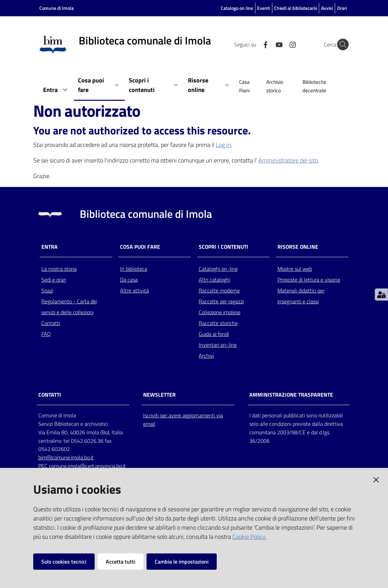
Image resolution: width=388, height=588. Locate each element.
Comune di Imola (56, 8)
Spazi (47, 290)
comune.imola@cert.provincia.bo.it (87, 466)
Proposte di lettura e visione (309, 280)
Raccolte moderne (219, 290)
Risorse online (298, 247)
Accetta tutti (121, 562)
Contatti (51, 323)
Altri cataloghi (215, 280)
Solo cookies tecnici (64, 562)
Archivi (206, 356)
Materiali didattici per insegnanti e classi (301, 296)
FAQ (46, 334)
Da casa (129, 280)
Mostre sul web (295, 269)
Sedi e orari (54, 280)
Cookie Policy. (249, 537)
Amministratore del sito (288, 160)
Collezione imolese (220, 312)
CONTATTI (50, 395)
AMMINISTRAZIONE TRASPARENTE (291, 395)
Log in (223, 145)
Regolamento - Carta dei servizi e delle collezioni (69, 307)
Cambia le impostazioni (182, 562)
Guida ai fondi (214, 334)
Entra (50, 247)
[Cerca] (341, 44)
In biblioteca (134, 269)
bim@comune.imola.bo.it (66, 457)
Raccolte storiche (218, 323)
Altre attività (134, 290)
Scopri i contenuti (224, 247)
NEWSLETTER (159, 395)
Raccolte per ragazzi (221, 301)
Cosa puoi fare (140, 247)
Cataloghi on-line (218, 269)
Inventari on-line (218, 345)
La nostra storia (59, 269)
